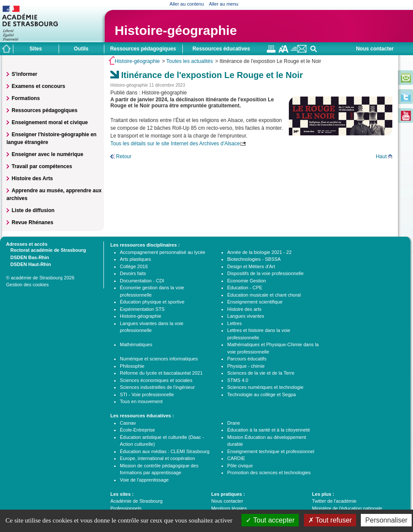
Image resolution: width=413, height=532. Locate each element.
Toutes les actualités (190, 61)
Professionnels (126, 508)
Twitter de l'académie (334, 501)
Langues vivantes (246, 316)
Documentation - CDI (142, 281)
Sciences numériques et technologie (265, 387)
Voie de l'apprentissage (144, 480)
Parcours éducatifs (247, 359)
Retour (124, 156)
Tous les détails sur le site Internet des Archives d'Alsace (175, 144)
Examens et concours (38, 86)
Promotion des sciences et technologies (269, 473)
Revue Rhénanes (33, 222)
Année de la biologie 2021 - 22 (259, 252)
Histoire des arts (244, 309)
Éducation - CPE (245, 288)
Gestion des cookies (27, 285)
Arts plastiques (135, 259)
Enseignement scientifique (255, 302)
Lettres (235, 323)
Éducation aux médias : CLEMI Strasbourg (165, 451)
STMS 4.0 (238, 380)
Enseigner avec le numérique (47, 154)
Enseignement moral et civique (50, 122)
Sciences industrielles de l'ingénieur (157, 387)
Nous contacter (375, 49)
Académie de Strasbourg (136, 501)
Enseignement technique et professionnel (271, 451)
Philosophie (132, 366)
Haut (381, 156)
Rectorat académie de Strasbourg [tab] (46, 250)
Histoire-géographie (176, 30)
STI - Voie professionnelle (147, 394)
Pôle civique (240, 466)
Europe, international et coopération (157, 458)
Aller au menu (224, 4)
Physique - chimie (246, 366)
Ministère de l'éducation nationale (347, 508)
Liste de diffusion (33, 210)
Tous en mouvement (141, 401)
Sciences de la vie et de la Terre (261, 373)
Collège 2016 (134, 266)
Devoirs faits (133, 273)
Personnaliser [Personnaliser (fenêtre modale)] (386, 520)
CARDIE (236, 458)
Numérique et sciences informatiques (159, 359)
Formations (26, 98)
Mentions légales (229, 508)
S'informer (25, 74)
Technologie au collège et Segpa (261, 394)
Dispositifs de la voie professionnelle (265, 273)
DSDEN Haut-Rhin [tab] (28, 264)
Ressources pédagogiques (45, 110)
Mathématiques (136, 344)
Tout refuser (330, 520)
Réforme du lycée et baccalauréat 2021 (161, 373)
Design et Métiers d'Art (251, 266)
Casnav (128, 423)
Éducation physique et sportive (152, 302)
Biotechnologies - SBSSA (254, 259)
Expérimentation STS (142, 309)
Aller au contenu (187, 4)
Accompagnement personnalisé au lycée (163, 252)
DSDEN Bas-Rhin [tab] (28, 257)
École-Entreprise (137, 430)
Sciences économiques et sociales (156, 380)
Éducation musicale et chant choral (264, 295)
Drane (234, 423)
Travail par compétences (42, 166)
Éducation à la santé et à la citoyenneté (269, 430)
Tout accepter (270, 520)
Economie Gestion (247, 281)
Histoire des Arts (32, 178)
